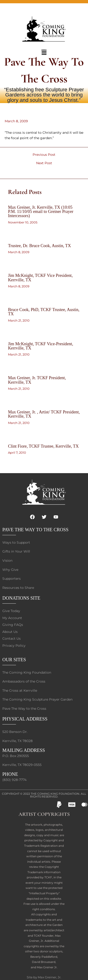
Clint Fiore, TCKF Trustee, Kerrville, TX (43, 446)
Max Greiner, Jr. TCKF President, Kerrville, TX (37, 380)
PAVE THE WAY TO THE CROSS (35, 530)
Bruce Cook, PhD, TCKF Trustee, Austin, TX (44, 312)
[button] (44, 52)
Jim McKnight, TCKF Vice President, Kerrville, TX (40, 278)
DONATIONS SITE (21, 598)
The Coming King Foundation (55, 794)
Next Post (44, 163)
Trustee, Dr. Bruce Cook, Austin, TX (39, 246)
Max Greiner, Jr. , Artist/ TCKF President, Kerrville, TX (44, 414)
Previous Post (44, 155)
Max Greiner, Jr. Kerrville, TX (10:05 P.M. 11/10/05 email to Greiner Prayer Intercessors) (41, 212)
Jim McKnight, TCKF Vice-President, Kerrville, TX (40, 346)
